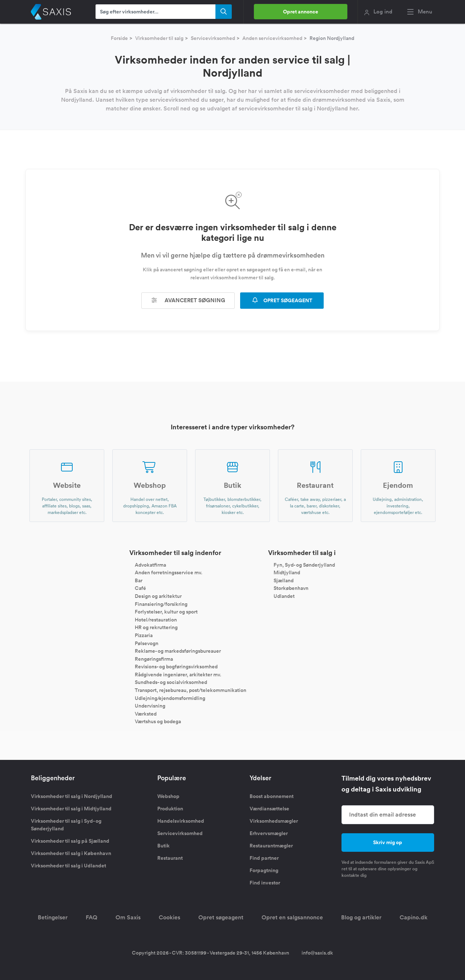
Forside (119, 38)
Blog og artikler (361, 917)
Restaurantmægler (271, 846)
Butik (163, 846)
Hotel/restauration (156, 619)
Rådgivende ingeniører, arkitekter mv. (178, 674)
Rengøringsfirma (154, 659)
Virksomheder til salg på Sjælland (70, 841)
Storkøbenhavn (291, 588)
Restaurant (170, 858)
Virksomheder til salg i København (71, 853)
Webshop (168, 796)
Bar (139, 580)
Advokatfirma (150, 564)
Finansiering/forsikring (161, 604)
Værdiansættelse (269, 809)
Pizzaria (144, 635)
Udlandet (284, 596)
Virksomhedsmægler (274, 821)
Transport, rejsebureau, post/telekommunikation (191, 690)
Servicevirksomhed (213, 38)
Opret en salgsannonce (292, 917)
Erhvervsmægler (269, 833)
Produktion (170, 809)
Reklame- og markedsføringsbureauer (178, 651)
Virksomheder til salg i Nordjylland (72, 796)
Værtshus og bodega (158, 721)
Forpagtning (264, 870)
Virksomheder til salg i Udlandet (68, 866)
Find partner (264, 858)
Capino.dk (414, 917)
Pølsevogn (147, 643)
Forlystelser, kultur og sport (166, 612)
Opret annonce (301, 12)
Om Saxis (128, 917)
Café (140, 588)
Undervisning (150, 706)
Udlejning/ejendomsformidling (170, 698)
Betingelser (53, 917)
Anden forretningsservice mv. (169, 572)
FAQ (92, 917)
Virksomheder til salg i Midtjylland (71, 809)
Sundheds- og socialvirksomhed (171, 682)
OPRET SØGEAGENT (282, 300)
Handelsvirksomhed (181, 821)
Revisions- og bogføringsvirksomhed (176, 667)
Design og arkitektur (158, 596)
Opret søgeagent (221, 917)
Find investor (265, 883)
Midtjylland (287, 572)
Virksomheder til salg (159, 38)
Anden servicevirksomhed (272, 38)
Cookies (169, 917)
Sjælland (284, 580)
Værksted (146, 713)
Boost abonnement (272, 796)
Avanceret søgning (188, 300)
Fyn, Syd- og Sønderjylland (304, 564)
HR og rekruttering (156, 627)
